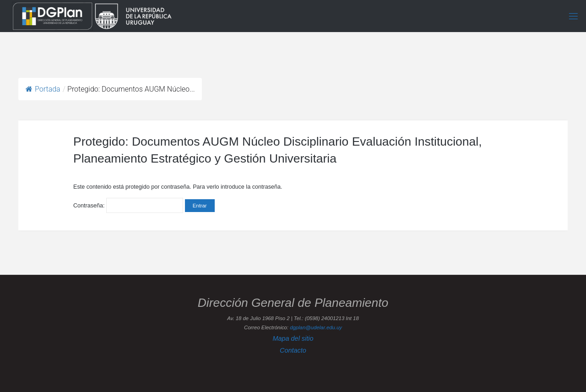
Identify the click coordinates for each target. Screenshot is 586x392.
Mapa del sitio (293, 338)
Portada (43, 89)
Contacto (293, 350)
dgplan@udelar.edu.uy (316, 327)
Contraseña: (128, 206)
